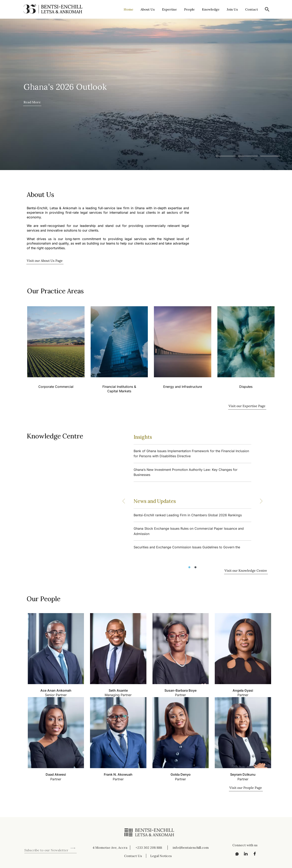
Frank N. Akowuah (118, 774)
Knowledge (211, 9)
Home (128, 9)
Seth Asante (118, 690)
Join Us (232, 9)
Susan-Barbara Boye (180, 690)
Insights (143, 437)
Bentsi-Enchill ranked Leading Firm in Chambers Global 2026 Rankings (188, 515)
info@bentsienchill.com (191, 848)
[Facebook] (253, 854)
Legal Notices (161, 856)
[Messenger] (236, 854)
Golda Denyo (181, 774)
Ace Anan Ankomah (56, 690)
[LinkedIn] (245, 854)
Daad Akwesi (56, 774)
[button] (267, 9)
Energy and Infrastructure (182, 387)
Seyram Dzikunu (243, 774)
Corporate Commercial (56, 387)
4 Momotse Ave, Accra (110, 848)
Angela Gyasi (243, 690)
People (189, 9)
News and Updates (155, 501)
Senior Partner (56, 695)
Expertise (169, 9)
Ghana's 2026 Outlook (65, 87)
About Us (148, 9)
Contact (252, 9)
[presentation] (55, 837)
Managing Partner (118, 695)
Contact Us (133, 856)
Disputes (246, 387)
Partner (180, 695)
